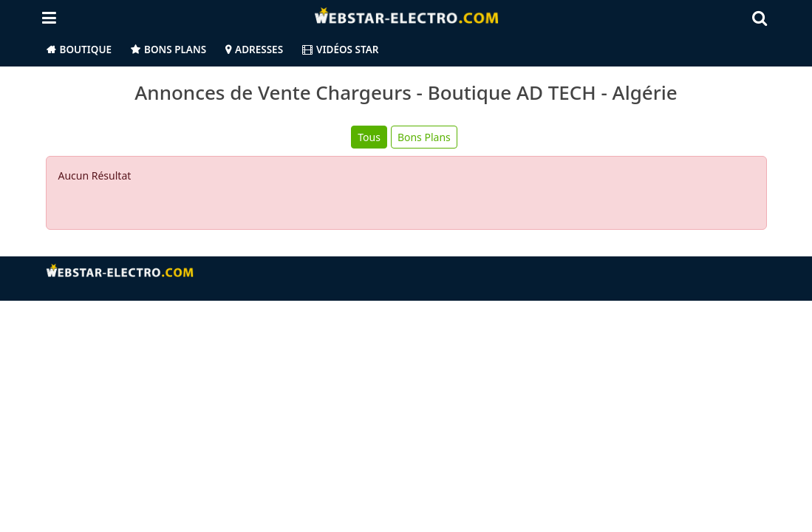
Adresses (259, 50)
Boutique (86, 50)
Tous (369, 137)
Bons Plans (175, 50)
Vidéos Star (340, 50)
